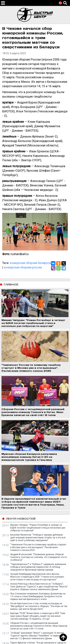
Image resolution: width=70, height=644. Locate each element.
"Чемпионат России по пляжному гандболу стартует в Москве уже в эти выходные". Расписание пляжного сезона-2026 (38, 547)
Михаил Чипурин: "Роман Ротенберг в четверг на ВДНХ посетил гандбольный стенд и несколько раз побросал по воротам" (38, 528)
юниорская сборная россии (23, 267)
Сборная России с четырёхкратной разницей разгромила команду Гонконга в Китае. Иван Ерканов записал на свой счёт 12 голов (39, 626)
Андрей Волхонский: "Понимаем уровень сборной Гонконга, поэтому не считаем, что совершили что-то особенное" (39, 557)
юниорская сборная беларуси (30, 263)
